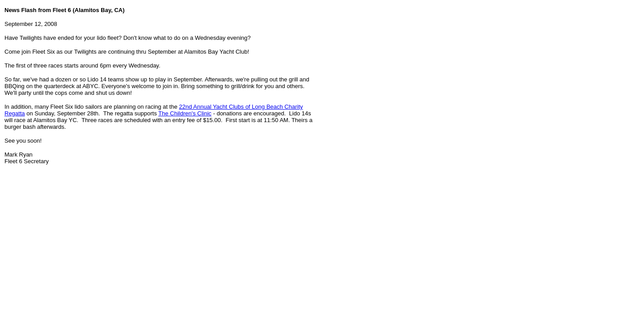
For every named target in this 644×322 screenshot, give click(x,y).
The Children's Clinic (185, 113)
